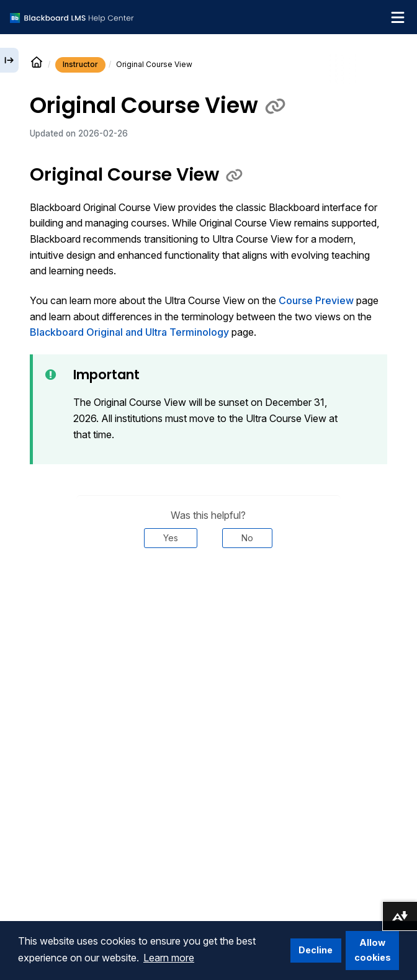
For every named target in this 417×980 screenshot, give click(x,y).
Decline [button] (316, 950)
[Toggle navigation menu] (398, 17)
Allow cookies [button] (373, 950)
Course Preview (316, 300)
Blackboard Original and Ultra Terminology (129, 332)
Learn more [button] (169, 958)
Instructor (80, 64)
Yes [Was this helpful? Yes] (171, 538)
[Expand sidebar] (9, 60)
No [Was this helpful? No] (247, 538)
